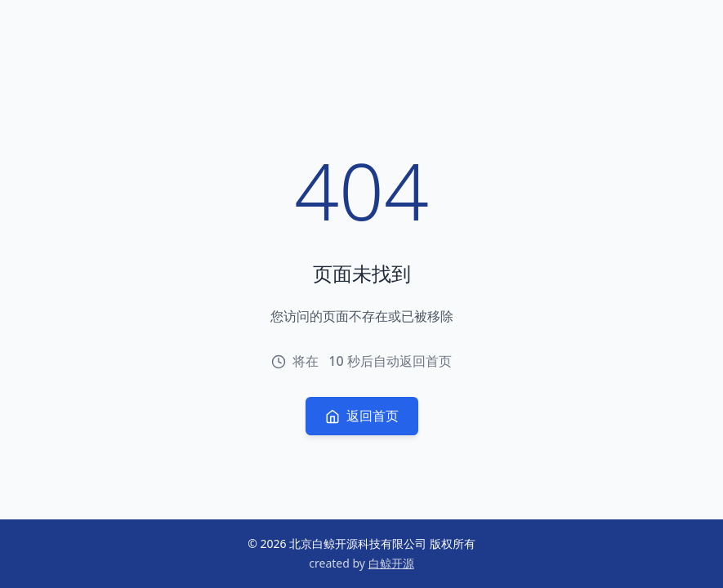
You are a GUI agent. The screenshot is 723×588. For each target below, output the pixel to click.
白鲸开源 (391, 563)
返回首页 (362, 416)
